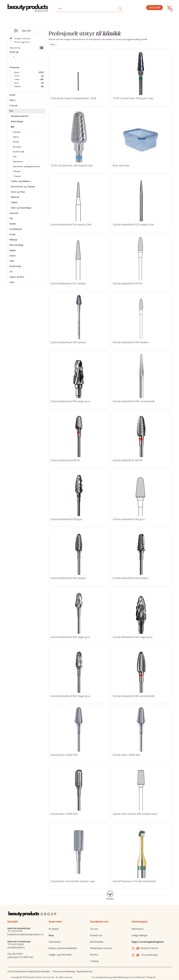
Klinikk (13, 224)
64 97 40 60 (17, 944)
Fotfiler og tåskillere (21, 181)
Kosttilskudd (16, 229)
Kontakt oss (96, 935)
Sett (15, 157)
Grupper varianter (22, 38)
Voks (12, 282)
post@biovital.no (16, 947)
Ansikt (12, 95)
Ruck (16, 83)
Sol (11, 272)
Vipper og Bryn (17, 277)
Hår (11, 218)
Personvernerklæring (64, 971)
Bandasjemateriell (20, 116)
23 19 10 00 (17, 931)
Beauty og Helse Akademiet (63, 948)
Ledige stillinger (140, 935)
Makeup (13, 240)
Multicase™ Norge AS (146, 977)
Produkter (54, 929)
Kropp (12, 234)
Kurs (51, 935)
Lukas (16, 79)
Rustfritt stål (19, 152)
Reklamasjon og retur (101, 948)
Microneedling (16, 245)
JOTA (16, 76)
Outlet (12, 256)
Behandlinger (17, 121)
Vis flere (110, 899)
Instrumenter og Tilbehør (23, 187)
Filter (53, 45)
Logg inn (155, 8)
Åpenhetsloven (85, 971)
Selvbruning (15, 266)
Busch (17, 72)
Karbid (16, 142)
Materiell (15, 197)
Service (94, 955)
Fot (11, 111)
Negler (13, 250)
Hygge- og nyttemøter (60, 955)
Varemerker (55, 942)
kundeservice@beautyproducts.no (25, 934)
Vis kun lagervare (22, 42)
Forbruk (13, 106)
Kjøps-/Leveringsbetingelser (148, 942)
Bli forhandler (97, 942)
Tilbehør (17, 171)
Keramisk (17, 147)
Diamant (17, 132)
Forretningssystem (100, 977)
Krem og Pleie (18, 192)
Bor (13, 127)
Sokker (14, 202)
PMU (12, 261)
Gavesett (14, 213)
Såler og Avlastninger (21, 208)
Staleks (17, 86)
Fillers (12, 100)
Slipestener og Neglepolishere (27, 166)
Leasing (94, 961)
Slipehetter (18, 161)
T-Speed (17, 176)
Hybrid (16, 137)
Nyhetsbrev (138, 929)
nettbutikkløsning (120, 977)
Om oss (94, 929)
